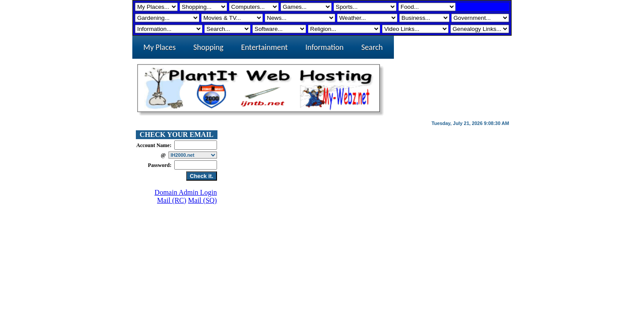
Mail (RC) (172, 200)
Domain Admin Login (185, 192)
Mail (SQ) (202, 200)
